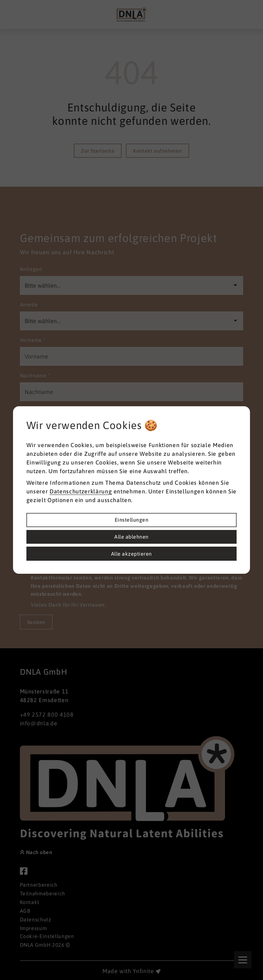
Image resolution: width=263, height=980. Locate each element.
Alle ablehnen (131, 537)
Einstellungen (132, 520)
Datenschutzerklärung (81, 491)
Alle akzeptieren (131, 554)
